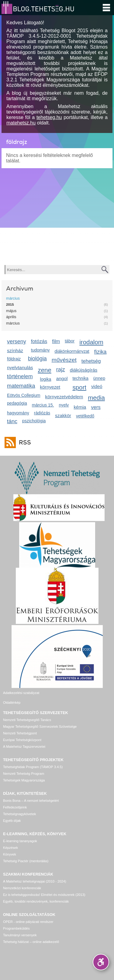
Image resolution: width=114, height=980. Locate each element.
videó (97, 386)
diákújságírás (84, 370)
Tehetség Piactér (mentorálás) (26, 861)
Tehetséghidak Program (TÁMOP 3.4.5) (33, 767)
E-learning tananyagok (20, 841)
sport (79, 387)
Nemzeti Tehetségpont (20, 733)
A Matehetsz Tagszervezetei (24, 747)
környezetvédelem (64, 397)
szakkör (63, 415)
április (11, 317)
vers (96, 407)
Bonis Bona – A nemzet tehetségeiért (31, 801)
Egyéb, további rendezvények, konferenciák (36, 901)
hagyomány (18, 413)
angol (62, 378)
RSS (23, 442)
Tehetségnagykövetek (19, 814)
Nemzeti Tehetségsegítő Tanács (27, 720)
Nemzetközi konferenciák (22, 888)
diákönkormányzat (72, 351)
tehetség (91, 361)
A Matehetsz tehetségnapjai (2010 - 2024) (35, 881)
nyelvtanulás (20, 367)
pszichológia (34, 421)
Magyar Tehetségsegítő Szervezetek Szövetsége (40, 726)
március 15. (43, 405)
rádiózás (42, 413)
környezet (50, 387)
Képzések (10, 848)
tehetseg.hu (49, 117)
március (13, 298)
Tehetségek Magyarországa (24, 780)
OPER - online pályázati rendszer (28, 922)
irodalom (91, 342)
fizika (100, 352)
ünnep (99, 378)
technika (80, 378)
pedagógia (17, 403)
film (56, 341)
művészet (64, 360)
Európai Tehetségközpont (22, 740)
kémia (80, 407)
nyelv (64, 405)
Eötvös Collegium (24, 395)
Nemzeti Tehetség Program (24, 774)
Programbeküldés (16, 928)
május (11, 311)
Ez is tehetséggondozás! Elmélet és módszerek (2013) (44, 895)
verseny (17, 342)
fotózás (39, 341)
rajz (61, 369)
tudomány (40, 350)
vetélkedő (85, 416)
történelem (20, 376)
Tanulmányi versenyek (20, 935)
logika (46, 379)
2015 (10, 305)
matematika (21, 386)
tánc (12, 421)
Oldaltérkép (12, 703)
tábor (70, 341)
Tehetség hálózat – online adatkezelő (31, 942)
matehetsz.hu (21, 123)
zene (44, 370)
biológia (37, 359)
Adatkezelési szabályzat (21, 693)
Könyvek (10, 854)
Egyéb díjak (12, 821)
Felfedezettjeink (15, 807)
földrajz (14, 359)
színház (15, 350)
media (96, 398)
